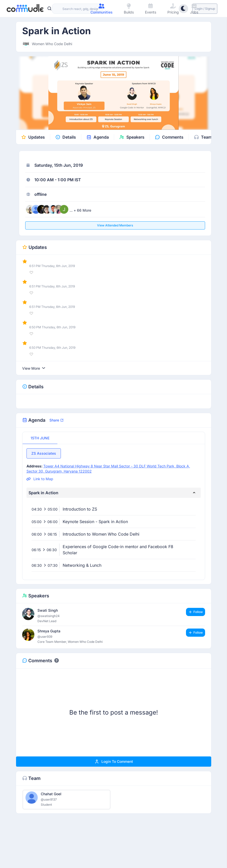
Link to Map (40, 479)
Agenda (101, 137)
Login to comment (114, 762)
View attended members (115, 225)
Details (69, 137)
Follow (196, 612)
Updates (37, 137)
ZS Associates (44, 453)
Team (206, 137)
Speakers (135, 137)
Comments (173, 137)
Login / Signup (205, 9)
